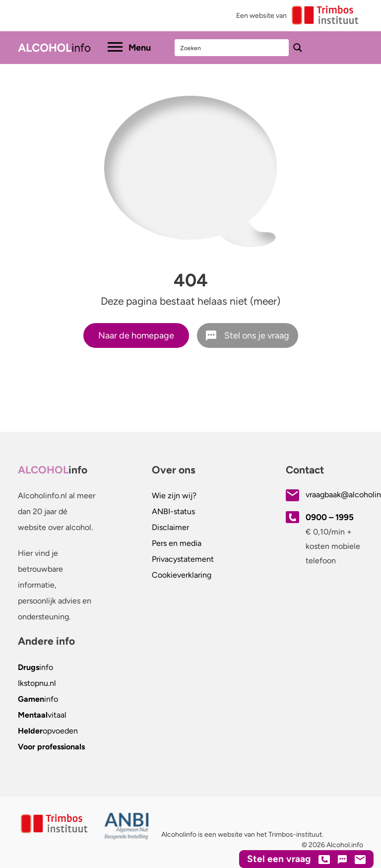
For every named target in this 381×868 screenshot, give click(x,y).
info (35, 667)
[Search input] (232, 48)
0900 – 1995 (330, 517)
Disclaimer (170, 527)
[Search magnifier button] (298, 48)
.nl (37, 683)
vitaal (42, 715)
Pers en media (177, 543)
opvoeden (48, 731)
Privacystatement (183, 559)
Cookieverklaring (182, 575)
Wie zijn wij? (174, 496)
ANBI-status (173, 511)
